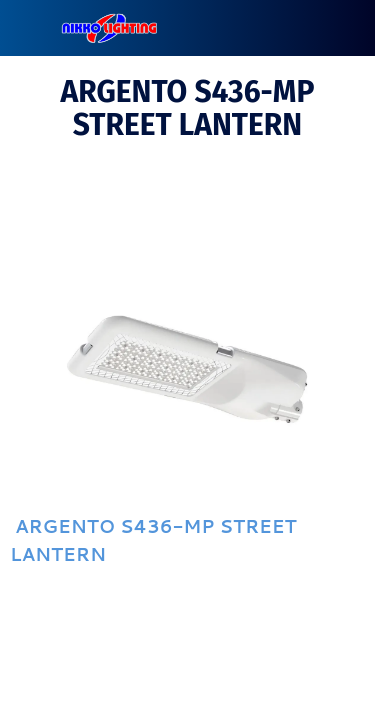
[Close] (28, 28)
